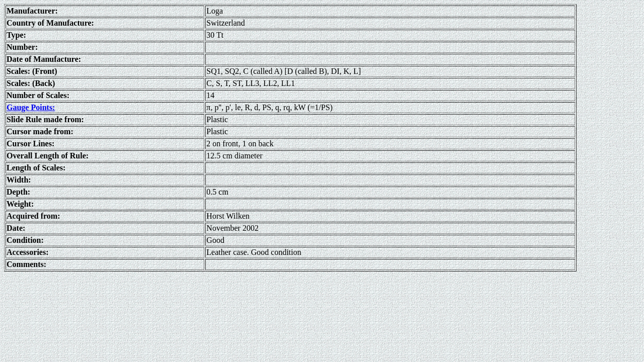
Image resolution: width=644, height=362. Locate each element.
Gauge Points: (31, 107)
